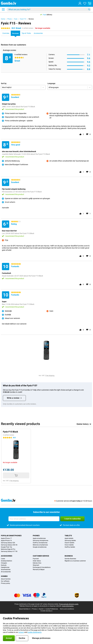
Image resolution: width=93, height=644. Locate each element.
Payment (36, 559)
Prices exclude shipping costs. (69, 604)
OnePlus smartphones (40, 543)
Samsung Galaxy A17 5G (9, 551)
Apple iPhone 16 (6, 541)
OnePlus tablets (70, 547)
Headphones (5, 567)
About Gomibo (6, 579)
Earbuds (4, 565)
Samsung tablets (70, 541)
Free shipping (50, 376)
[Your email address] (34, 519)
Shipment (36, 565)
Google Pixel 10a (6, 547)
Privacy (34, 609)
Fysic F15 (23, 19)
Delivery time (37, 563)
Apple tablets (69, 538)
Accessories (7, 556)
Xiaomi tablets (69, 543)
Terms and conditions (67, 609)
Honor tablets (69, 545)
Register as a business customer (75, 561)
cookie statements (35, 632)
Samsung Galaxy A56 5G (9, 545)
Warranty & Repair (39, 570)
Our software (5, 581)
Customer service (41, 556)
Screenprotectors (6, 561)
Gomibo (4, 576)
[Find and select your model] (49, 9)
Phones (36, 536)
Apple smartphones (39, 538)
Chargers (4, 563)
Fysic (16, 19)
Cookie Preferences (52, 609)
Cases (3, 559)
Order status (37, 561)
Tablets (68, 536)
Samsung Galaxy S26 (8, 543)
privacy (21, 632)
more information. (68, 606)
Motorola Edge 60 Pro (8, 549)
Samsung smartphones (41, 541)
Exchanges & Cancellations (42, 567)
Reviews (31, 19)
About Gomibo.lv (25, 609)
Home (3, 19)
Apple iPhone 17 (6, 538)
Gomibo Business (70, 559)
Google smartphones (40, 547)
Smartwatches (6, 570)
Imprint (41, 609)
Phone (10, 19)
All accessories (6, 572)
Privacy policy (6, 583)
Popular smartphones (11, 536)
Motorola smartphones (40, 545)
